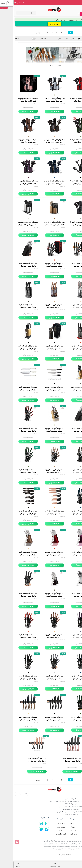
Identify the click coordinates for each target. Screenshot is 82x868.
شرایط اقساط (60, 834)
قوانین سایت (60, 830)
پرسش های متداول (60, 823)
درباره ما (72, 827)
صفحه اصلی (72, 823)
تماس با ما (72, 830)
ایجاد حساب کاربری (47, 823)
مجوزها (60, 827)
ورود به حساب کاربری (47, 829)
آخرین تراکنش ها (47, 834)
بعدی (24, 33)
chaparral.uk (5, 2)
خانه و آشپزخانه (71, 20)
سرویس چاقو (46, 20)
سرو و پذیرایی (58, 20)
